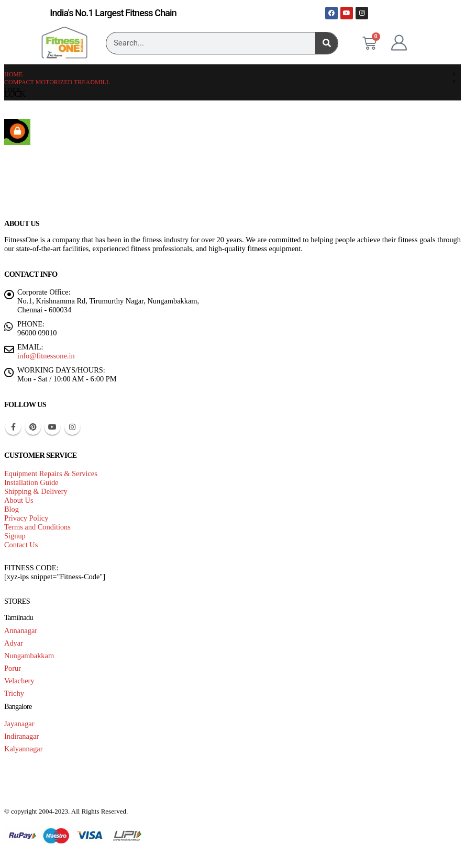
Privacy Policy (26, 518)
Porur (13, 668)
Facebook (13, 427)
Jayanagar (19, 724)
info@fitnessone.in (46, 356)
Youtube (52, 427)
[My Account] (399, 43)
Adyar (14, 643)
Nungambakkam (29, 656)
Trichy (14, 693)
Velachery (19, 681)
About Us (19, 500)
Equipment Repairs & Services (51, 474)
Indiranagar (21, 736)
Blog (12, 509)
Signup (15, 536)
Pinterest (33, 427)
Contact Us (21, 545)
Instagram (72, 427)
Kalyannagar (24, 749)
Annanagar (21, 630)
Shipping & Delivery (36, 491)
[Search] (326, 43)
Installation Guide (31, 482)
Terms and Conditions (37, 527)
